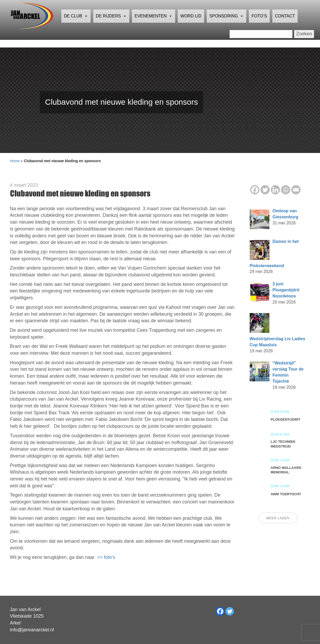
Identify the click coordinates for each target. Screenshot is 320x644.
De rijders (111, 25)
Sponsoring (227, 25)
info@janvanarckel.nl (32, 630)
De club (76, 25)
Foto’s (259, 25)
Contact (285, 25)
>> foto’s (106, 557)
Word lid (191, 25)
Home (15, 161)
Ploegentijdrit (286, 419)
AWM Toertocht (286, 494)
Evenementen (154, 25)
